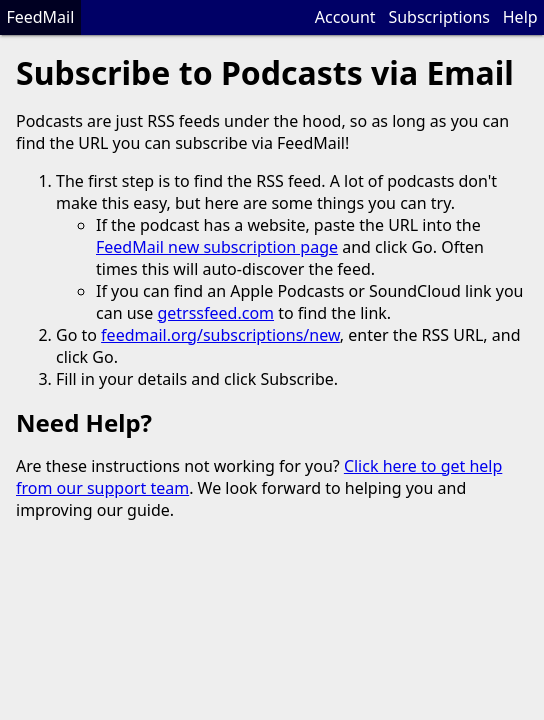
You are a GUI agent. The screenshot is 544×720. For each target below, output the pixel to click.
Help (520, 17)
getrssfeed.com (215, 313)
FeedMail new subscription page (217, 247)
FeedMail (40, 17)
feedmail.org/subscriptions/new (220, 335)
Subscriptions (439, 17)
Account (345, 17)
